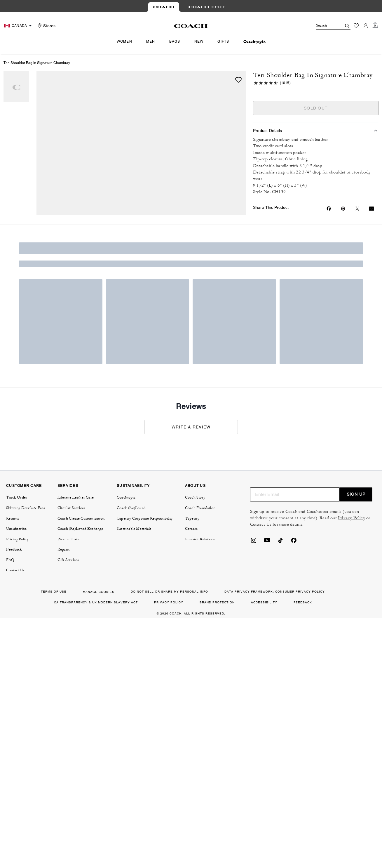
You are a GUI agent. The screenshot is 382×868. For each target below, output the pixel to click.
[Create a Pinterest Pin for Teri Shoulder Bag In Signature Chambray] (343, 209)
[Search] (324, 26)
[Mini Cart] (375, 25)
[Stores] (46, 26)
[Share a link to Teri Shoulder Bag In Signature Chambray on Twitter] (357, 209)
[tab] (164, 7)
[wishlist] (238, 80)
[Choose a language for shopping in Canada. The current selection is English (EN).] (19, 26)
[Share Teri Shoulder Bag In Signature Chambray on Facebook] (329, 209)
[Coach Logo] (191, 26)
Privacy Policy (352, 518)
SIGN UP (356, 494)
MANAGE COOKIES (99, 592)
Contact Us (261, 524)
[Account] (366, 26)
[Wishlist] (356, 26)
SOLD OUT (316, 108)
